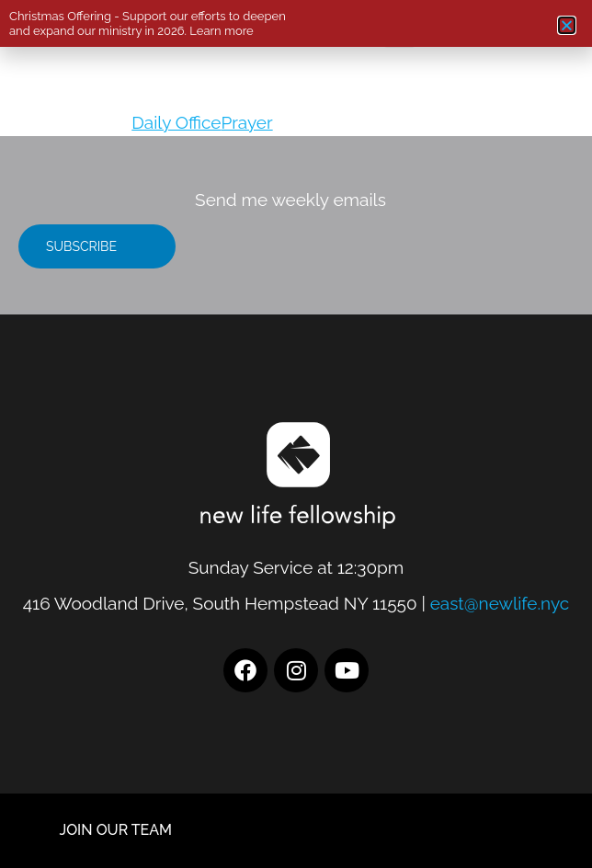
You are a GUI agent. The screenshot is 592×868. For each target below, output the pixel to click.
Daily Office (176, 122)
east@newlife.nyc (500, 603)
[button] (567, 25)
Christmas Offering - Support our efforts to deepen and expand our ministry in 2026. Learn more (148, 23)
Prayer (246, 122)
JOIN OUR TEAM (115, 830)
